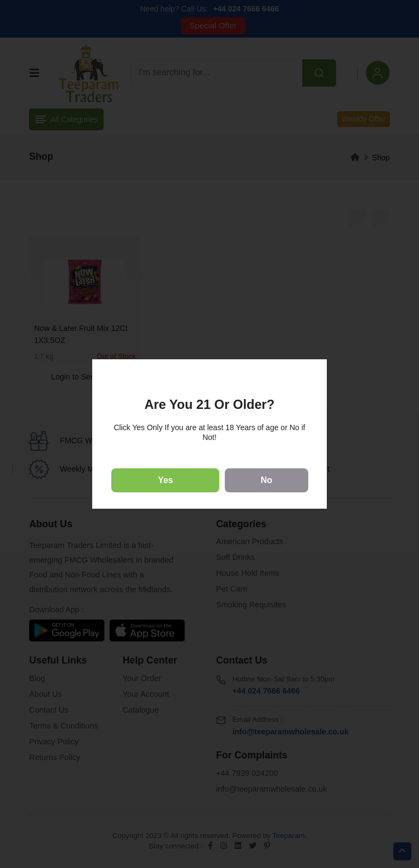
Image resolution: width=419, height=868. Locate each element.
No (267, 480)
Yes (166, 480)
